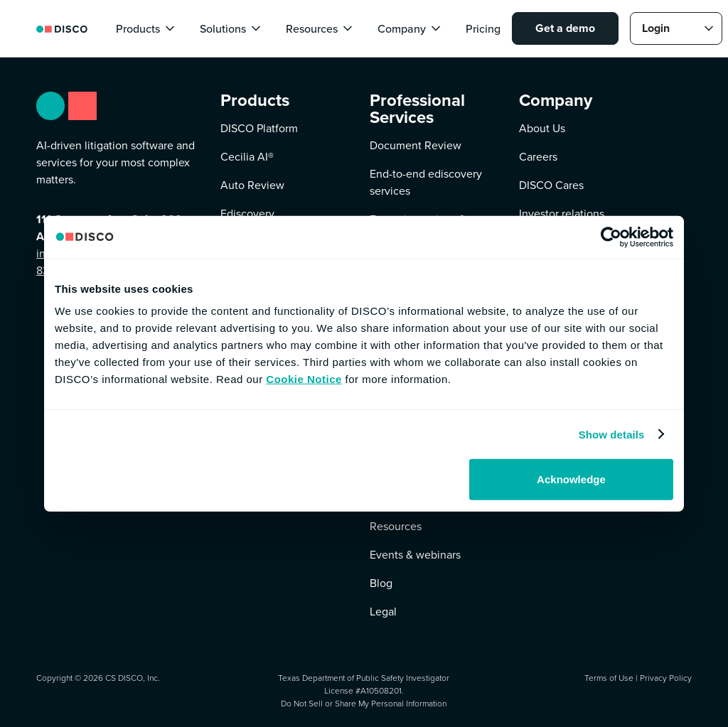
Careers (538, 157)
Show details (612, 434)
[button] (146, 28)
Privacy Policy (666, 678)
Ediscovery (247, 214)
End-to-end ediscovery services (426, 182)
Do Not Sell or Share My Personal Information (364, 704)
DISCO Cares (551, 185)
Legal (383, 612)
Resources (396, 526)
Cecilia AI (247, 157)
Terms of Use (609, 678)
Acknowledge (571, 479)
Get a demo (565, 28)
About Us (542, 128)
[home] (62, 28)
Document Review (416, 145)
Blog (381, 583)
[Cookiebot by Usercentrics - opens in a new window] (611, 237)
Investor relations (562, 214)
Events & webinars (415, 555)
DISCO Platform (259, 128)
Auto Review (252, 185)
